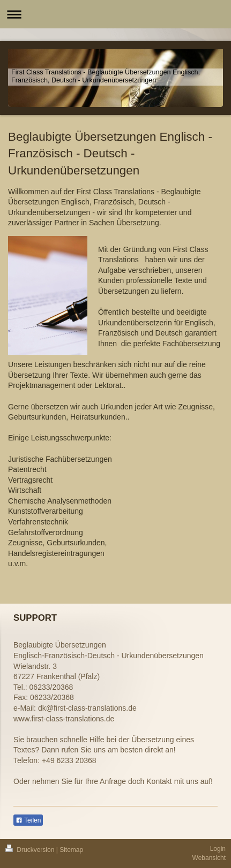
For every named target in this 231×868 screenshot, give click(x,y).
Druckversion (31, 850)
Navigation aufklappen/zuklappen (115, 14)
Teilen (28, 820)
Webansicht (209, 858)
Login (218, 849)
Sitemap (71, 850)
